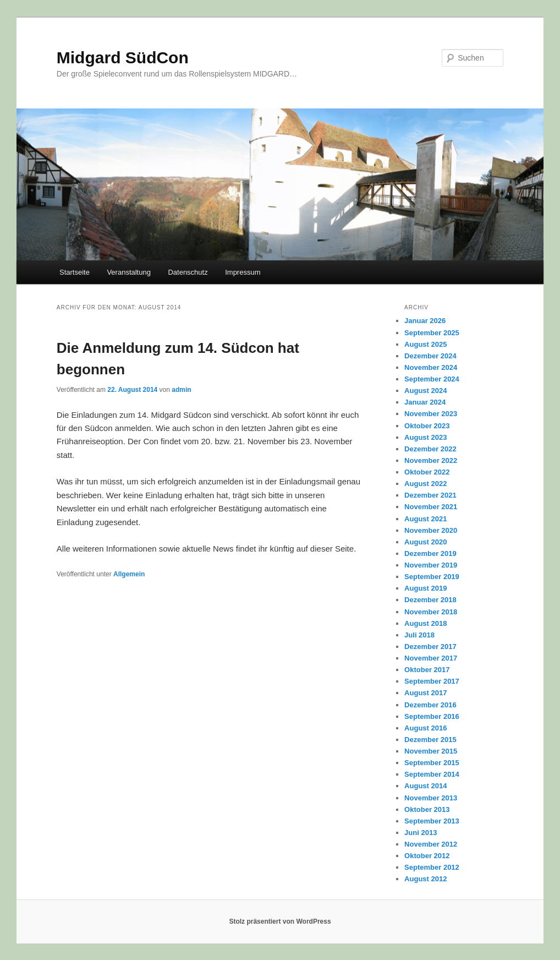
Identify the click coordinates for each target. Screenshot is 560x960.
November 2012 (431, 844)
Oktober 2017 (427, 670)
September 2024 (432, 379)
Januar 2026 (425, 321)
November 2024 (431, 367)
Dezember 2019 (430, 553)
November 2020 (431, 530)
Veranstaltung (129, 272)
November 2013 (431, 798)
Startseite (75, 272)
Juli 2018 (419, 635)
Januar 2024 (425, 402)
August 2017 (426, 693)
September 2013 (432, 821)
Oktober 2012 (427, 856)
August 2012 (426, 879)
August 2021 (426, 519)
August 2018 (426, 623)
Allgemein (129, 574)
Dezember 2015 (430, 740)
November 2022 (431, 460)
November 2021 (431, 507)
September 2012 (432, 867)
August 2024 (426, 391)
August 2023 (426, 437)
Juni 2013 (421, 833)
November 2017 (431, 658)
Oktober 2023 (427, 426)
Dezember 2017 (430, 647)
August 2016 (426, 728)
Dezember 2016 (430, 705)
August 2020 (426, 542)
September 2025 (432, 333)
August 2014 (426, 786)
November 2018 (431, 612)
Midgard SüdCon (123, 58)
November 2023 (431, 414)
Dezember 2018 (430, 600)
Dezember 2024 (430, 356)
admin (181, 390)
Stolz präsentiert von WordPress (280, 921)
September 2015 (432, 763)
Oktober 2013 (427, 809)
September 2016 (432, 716)
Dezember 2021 (430, 495)
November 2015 (431, 751)
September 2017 (432, 681)
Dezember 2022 (430, 449)
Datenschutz (188, 272)
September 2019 (432, 577)
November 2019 (431, 565)
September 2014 (432, 774)
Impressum (243, 272)
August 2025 (426, 344)
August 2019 (426, 588)
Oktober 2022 (427, 472)
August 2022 (426, 484)
